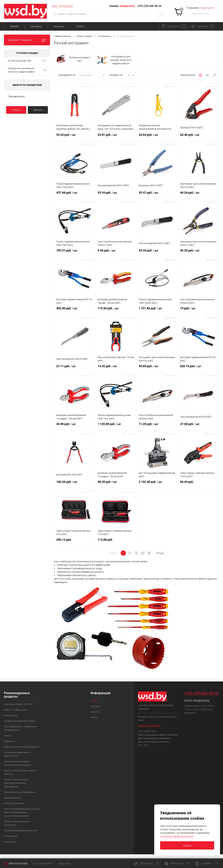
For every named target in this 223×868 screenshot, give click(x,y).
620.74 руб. (198, 368)
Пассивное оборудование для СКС (21, 831)
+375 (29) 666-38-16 (149, 6)
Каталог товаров (27, 40)
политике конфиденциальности (177, 836)
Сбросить (38, 110)
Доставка (36, 26)
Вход (54, 6)
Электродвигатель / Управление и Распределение (20, 728)
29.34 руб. (116, 195)
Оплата (80, 26)
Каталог (14, 26)
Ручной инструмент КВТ (20, 61)
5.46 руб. (116, 252)
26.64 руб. (157, 137)
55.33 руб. (75, 137)
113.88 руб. (116, 542)
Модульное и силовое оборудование (22, 747)
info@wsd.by (201, 700)
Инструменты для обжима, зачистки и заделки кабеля (21, 70)
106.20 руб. (75, 484)
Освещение (10, 741)
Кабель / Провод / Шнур (16, 710)
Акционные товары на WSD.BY (19, 704)
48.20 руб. (116, 484)
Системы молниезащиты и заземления (17, 823)
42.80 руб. (75, 426)
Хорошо (187, 846)
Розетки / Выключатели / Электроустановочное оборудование (16, 783)
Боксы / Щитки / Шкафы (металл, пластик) (20, 772)
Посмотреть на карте (149, 726)
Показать (16, 110)
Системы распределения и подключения (17, 754)
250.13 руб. (75, 542)
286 (44, 61)
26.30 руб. (198, 252)
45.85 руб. (157, 368)
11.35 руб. (157, 426)
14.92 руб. (116, 368)
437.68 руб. (75, 195)
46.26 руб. (198, 195)
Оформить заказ (201, 14)
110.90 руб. (116, 310)
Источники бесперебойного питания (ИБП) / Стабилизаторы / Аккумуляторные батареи (22, 812)
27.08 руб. (198, 426)
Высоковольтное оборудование (19, 792)
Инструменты (11, 836)
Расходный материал (14, 803)
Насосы (8, 736)
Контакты (59, 26)
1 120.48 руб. (116, 426)
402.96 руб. (75, 310)
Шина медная (11, 715)
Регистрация (66, 6)
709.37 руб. (75, 252)
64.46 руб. (198, 137)
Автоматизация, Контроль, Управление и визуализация (18, 763)
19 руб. (198, 310)
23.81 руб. (116, 137)
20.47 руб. (157, 195)
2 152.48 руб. (157, 484)
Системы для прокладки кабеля (20, 721)
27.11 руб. (75, 368)
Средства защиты (13, 798)
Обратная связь (16, 864)
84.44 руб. (198, 484)
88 (45, 70)
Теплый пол (10, 842)
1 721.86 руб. (157, 310)
